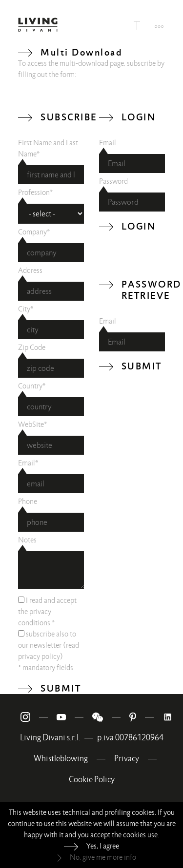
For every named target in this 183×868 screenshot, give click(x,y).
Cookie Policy (92, 780)
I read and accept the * (47, 612)
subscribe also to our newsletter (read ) (49, 645)
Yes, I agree (103, 846)
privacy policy (39, 656)
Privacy (127, 759)
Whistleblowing (61, 759)
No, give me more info (103, 857)
